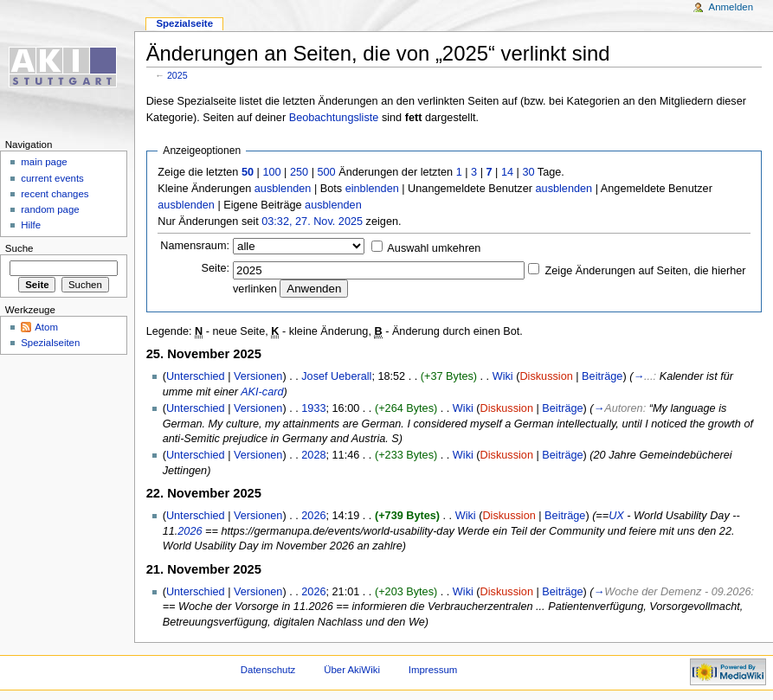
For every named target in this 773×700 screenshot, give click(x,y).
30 (528, 172)
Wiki (503, 376)
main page (44, 162)
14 (507, 172)
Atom (46, 327)
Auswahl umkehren (434, 248)
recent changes (55, 194)
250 (299, 172)
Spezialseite (184, 23)
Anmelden (731, 7)
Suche (19, 248)
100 (271, 172)
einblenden (372, 189)
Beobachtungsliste (334, 118)
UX (616, 516)
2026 (313, 516)
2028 (313, 455)
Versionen (258, 376)
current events (52, 178)
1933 (313, 408)
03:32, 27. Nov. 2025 (312, 222)
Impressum (433, 670)
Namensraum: (195, 246)
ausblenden (283, 189)
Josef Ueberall (336, 376)
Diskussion (546, 376)
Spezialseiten (50, 343)
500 (326, 172)
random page (50, 209)
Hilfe (31, 225)
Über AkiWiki (352, 670)
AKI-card (262, 392)
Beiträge (602, 376)
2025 (177, 75)
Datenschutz (268, 670)
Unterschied (196, 376)
